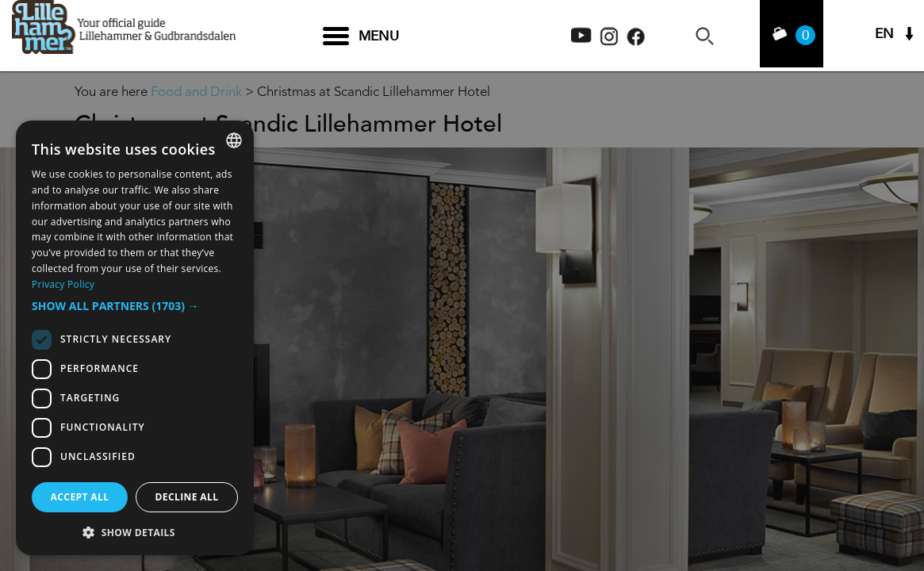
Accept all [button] (80, 497)
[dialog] (135, 338)
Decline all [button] (187, 497)
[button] (135, 306)
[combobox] (234, 140)
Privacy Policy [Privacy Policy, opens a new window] (63, 284)
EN (884, 36)
